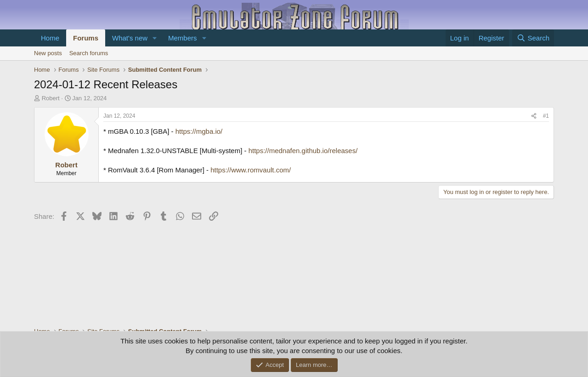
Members (183, 38)
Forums (86, 38)
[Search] (533, 38)
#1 (546, 116)
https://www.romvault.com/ (251, 170)
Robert (51, 98)
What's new (130, 38)
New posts (48, 53)
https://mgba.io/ (199, 131)
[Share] (534, 116)
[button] (155, 38)
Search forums (89, 53)
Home (50, 38)
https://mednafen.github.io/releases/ (303, 151)
